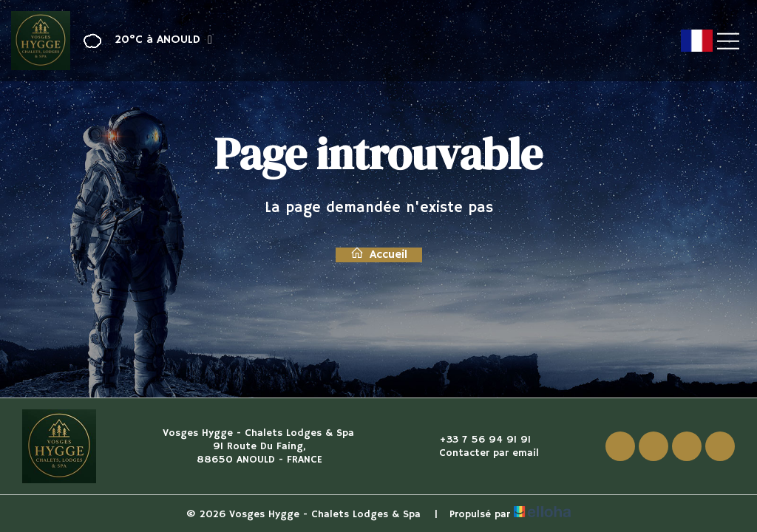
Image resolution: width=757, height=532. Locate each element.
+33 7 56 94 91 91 (476, 440)
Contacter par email (481, 453)
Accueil (379, 255)
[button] (143, 41)
